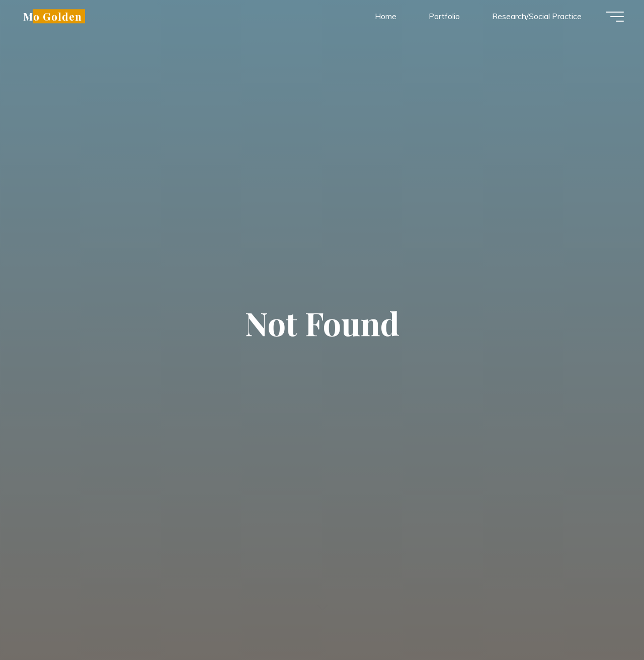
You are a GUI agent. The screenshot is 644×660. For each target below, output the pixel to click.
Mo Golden (53, 16)
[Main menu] (615, 17)
